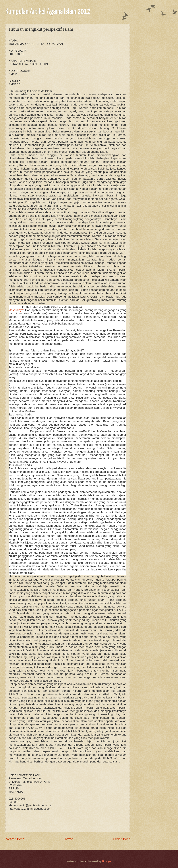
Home (68, 839)
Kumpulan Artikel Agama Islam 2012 (48, 12)
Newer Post (15, 839)
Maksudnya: (17, 310)
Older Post (121, 839)
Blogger (106, 861)
